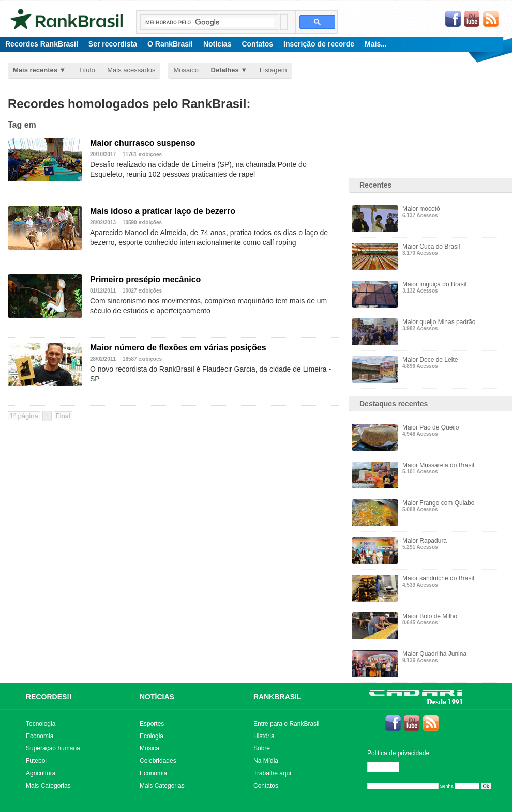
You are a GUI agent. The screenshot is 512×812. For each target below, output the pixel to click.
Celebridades (158, 761)
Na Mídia (266, 761)
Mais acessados (131, 70)
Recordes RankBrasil (42, 44)
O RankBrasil (170, 44)
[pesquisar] (210, 22)
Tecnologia (41, 724)
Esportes (152, 724)
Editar (388, 767)
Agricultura (41, 773)
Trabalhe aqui (272, 773)
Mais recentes (35, 70)
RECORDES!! (49, 697)
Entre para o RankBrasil (286, 724)
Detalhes (225, 70)
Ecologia (152, 736)
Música (149, 748)
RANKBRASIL (277, 697)
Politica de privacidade (398, 753)
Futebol (36, 761)
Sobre (262, 748)
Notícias (217, 44)
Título (87, 70)
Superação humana (53, 748)
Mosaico (186, 70)
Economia (40, 736)
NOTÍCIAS (157, 697)
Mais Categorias (48, 786)
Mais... (376, 44)
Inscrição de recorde (319, 44)
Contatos (257, 44)
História (264, 736)
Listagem (273, 70)
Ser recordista (113, 44)
